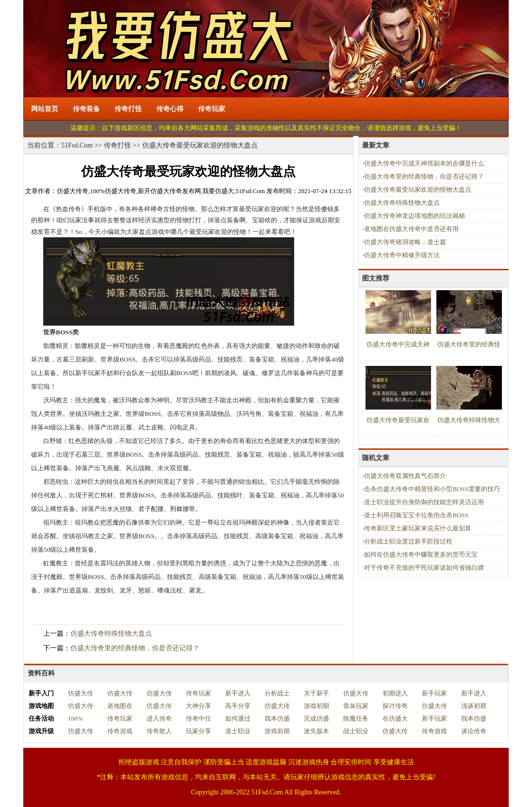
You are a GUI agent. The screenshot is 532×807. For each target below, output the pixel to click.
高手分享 (238, 706)
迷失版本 (316, 731)
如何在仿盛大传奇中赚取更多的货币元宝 (421, 554)
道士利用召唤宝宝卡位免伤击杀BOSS (416, 515)
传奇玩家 (212, 109)
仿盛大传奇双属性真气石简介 (405, 476)
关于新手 (316, 693)
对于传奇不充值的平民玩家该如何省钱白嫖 (424, 568)
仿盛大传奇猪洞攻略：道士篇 (405, 242)
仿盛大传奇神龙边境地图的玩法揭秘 (415, 216)
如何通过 (238, 718)
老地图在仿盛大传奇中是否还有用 (411, 229)
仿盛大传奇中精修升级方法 (402, 255)
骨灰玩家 (356, 706)
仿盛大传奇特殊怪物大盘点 (111, 634)
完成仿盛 (316, 718)
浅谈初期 (474, 706)
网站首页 (45, 109)
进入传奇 (159, 718)
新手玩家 (434, 693)
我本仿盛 (277, 718)
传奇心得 (170, 109)
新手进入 (238, 693)
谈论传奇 (474, 731)
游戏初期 (316, 706)
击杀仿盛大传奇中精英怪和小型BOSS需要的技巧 (432, 489)
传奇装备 (86, 109)
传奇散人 (159, 731)
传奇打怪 (128, 109)
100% (75, 718)
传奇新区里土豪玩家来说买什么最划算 (418, 528)
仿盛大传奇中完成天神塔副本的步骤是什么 (424, 163)
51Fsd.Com (77, 145)
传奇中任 (199, 718)
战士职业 (356, 731)
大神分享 (199, 706)
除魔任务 (356, 718)
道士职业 (238, 731)
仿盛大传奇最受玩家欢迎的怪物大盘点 (418, 189)
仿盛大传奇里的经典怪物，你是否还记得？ (135, 648)
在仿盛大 (395, 718)
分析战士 (277, 693)
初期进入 (395, 693)
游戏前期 (277, 731)
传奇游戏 (120, 731)
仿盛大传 (81, 693)
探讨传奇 (395, 706)
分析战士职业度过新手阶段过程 (408, 541)
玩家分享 (199, 731)
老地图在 (120, 706)
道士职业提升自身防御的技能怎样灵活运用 (424, 502)
